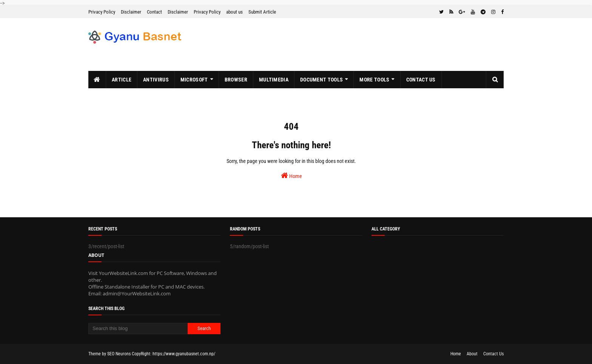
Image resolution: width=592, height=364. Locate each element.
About (472, 354)
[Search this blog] (138, 329)
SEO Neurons (119, 354)
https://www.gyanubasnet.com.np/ (184, 354)
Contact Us (493, 354)
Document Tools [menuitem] (321, 80)
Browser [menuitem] (236, 80)
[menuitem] (97, 80)
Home (291, 175)
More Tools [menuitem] (374, 80)
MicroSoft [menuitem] (194, 80)
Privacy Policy (102, 12)
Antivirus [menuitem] (156, 80)
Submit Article (262, 12)
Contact (154, 12)
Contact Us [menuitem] (421, 80)
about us (234, 12)
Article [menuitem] (122, 80)
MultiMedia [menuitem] (274, 80)
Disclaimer (131, 12)
